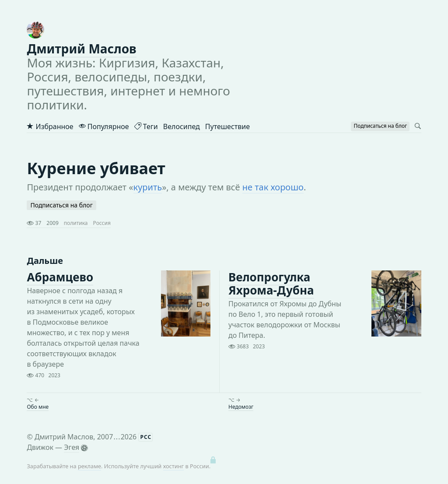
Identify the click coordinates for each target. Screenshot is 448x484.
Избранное (50, 126)
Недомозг (241, 407)
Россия (102, 223)
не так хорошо (273, 187)
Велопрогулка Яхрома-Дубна (271, 284)
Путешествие (227, 126)
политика (76, 223)
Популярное (104, 126)
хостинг (174, 466)
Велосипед (182, 126)
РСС (146, 437)
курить (148, 187)
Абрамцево (60, 277)
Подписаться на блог (61, 205)
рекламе (89, 466)
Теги (146, 126)
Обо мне (38, 407)
